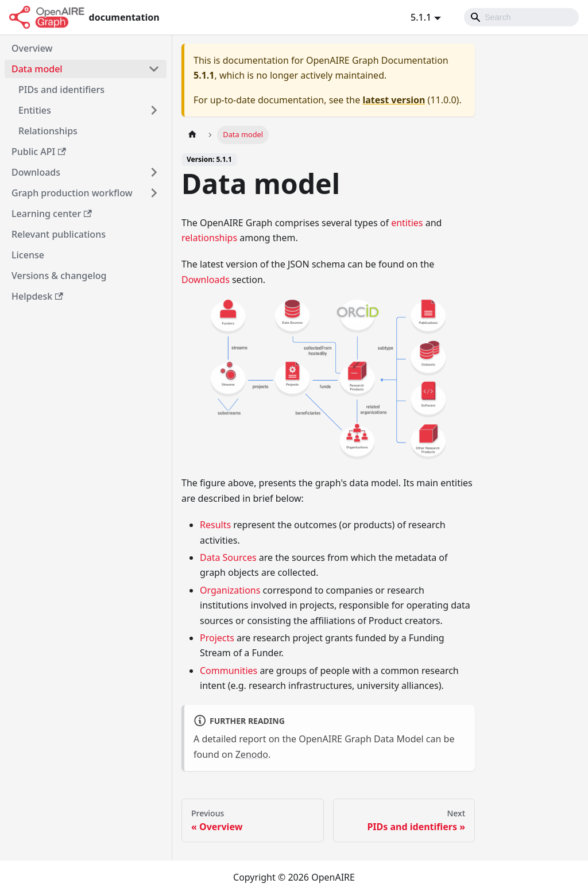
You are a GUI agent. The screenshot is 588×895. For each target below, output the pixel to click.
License (28, 255)
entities (407, 223)
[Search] (521, 17)
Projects (217, 638)
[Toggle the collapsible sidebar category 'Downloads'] (154, 172)
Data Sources (228, 557)
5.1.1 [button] (421, 17)
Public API (39, 152)
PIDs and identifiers (61, 90)
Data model (37, 69)
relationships (209, 238)
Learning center (52, 214)
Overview (32, 48)
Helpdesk (37, 296)
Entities (35, 110)
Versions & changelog (59, 276)
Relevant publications (59, 234)
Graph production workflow (72, 193)
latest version (394, 100)
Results (215, 525)
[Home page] (192, 135)
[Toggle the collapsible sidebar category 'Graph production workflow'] (154, 193)
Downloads (36, 172)
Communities (229, 671)
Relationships (48, 131)
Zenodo (252, 754)
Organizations (230, 590)
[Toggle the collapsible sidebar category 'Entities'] (154, 110)
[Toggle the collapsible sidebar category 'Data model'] (154, 69)
